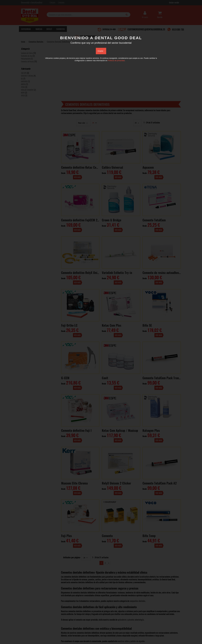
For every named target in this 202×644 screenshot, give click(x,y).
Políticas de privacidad (116, 61)
